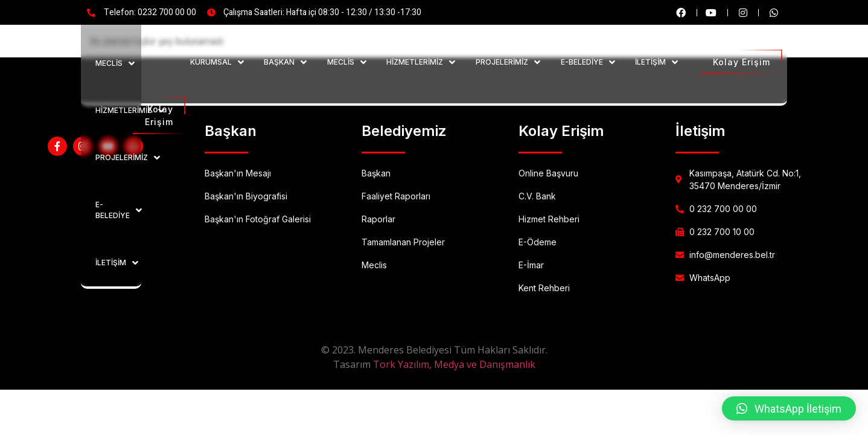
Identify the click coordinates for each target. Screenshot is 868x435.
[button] (789, 408)
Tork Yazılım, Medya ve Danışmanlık (454, 364)
